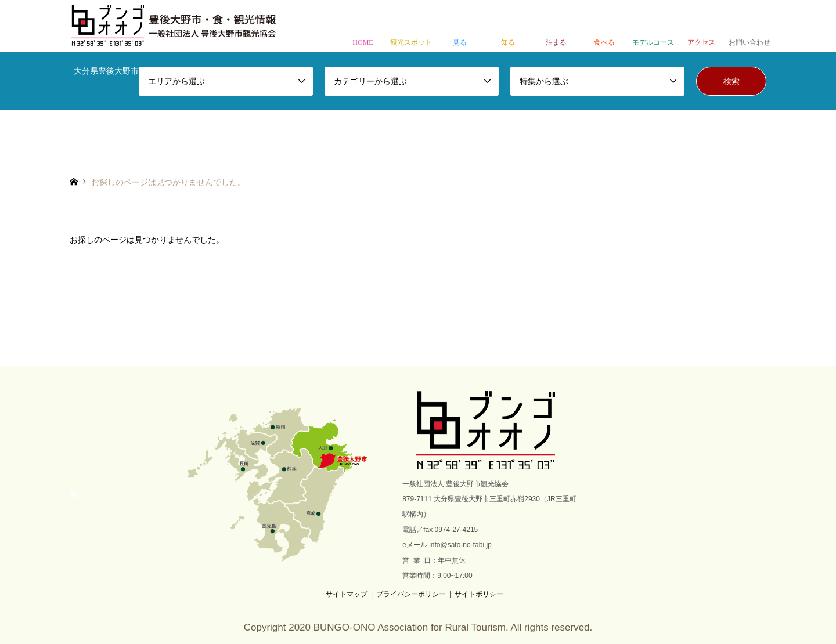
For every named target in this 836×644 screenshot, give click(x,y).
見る (460, 27)
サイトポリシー (479, 594)
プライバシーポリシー (411, 594)
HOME (363, 27)
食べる (605, 27)
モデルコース (653, 27)
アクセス (701, 27)
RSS (74, 494)
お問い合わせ (750, 27)
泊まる (556, 27)
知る (508, 27)
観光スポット (411, 27)
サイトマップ (347, 594)
